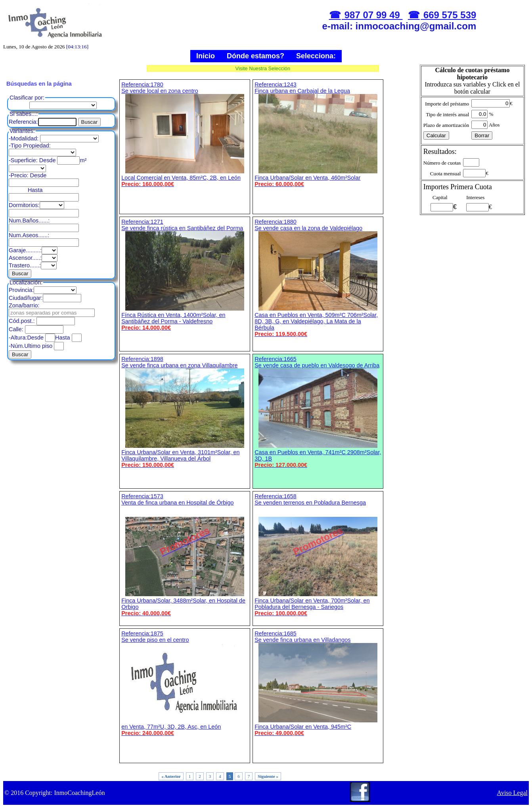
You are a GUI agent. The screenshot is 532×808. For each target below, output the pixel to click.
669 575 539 (448, 15)
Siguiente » (268, 776)
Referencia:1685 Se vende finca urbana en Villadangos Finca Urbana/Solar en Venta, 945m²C (318, 683)
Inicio (206, 56)
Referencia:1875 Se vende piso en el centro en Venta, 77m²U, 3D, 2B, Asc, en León (185, 683)
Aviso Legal (512, 793)
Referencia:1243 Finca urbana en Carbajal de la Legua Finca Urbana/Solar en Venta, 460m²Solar (318, 134)
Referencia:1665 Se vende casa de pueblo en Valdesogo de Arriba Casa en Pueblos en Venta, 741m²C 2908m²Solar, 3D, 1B (318, 412)
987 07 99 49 (372, 15)
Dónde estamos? (255, 56)
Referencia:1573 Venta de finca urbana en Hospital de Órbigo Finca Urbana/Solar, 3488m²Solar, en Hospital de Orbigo (185, 555)
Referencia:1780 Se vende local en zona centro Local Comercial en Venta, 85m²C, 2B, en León (185, 134)
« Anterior (171, 776)
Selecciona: (316, 56)
